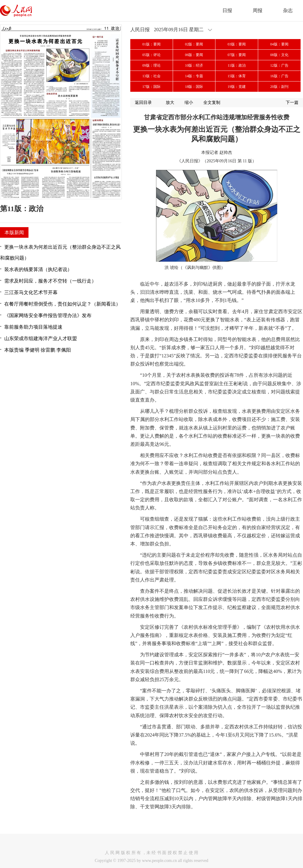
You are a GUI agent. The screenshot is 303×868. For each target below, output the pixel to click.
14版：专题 (194, 76)
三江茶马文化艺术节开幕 (31, 292)
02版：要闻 (194, 44)
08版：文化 (279, 55)
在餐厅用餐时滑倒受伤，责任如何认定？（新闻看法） (62, 304)
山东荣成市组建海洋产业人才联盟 (41, 338)
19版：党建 (237, 87)
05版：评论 (151, 55)
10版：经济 (194, 65)
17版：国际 (151, 87)
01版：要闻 (151, 44)
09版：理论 (151, 65)
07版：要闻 (237, 55)
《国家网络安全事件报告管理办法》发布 (48, 315)
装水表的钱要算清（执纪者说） (38, 269)
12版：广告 (279, 65)
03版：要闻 (237, 44)
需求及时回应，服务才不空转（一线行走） (50, 281)
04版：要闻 (279, 44)
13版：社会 (151, 76)
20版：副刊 (279, 87)
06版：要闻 (194, 55)
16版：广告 (279, 76)
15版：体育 (237, 76)
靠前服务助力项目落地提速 (33, 327)
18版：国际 (194, 87)
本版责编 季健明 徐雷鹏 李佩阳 (38, 350)
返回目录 (143, 103)
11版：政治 (237, 65)
